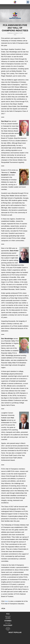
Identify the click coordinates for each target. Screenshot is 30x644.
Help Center (8, 629)
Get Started (8, 617)
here (6, 601)
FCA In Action (8, 623)
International (8, 619)
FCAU (8, 630)
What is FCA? (8, 616)
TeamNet (8, 628)
